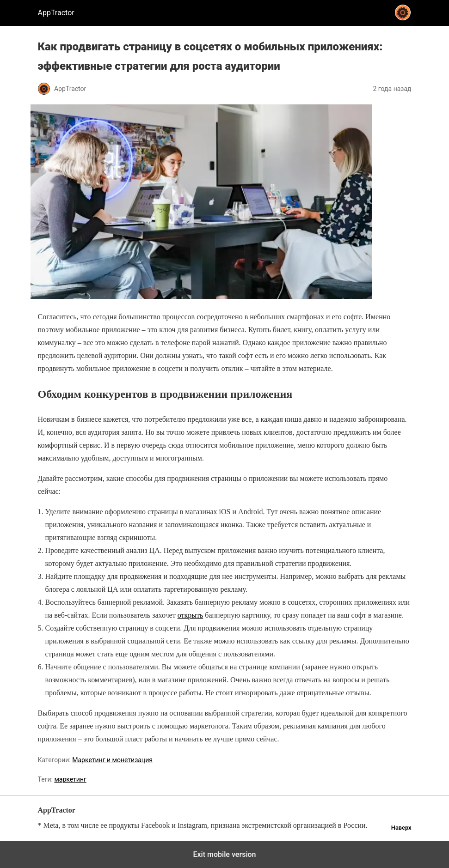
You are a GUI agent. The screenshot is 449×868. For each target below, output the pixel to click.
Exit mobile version (224, 854)
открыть (191, 615)
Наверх (401, 828)
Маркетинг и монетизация (112, 760)
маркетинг (70, 779)
